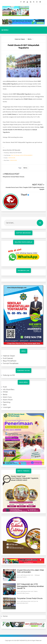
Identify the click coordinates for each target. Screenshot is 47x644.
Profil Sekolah (8, 358)
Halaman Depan (9, 356)
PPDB (5, 392)
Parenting (7, 402)
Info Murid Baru (9, 390)
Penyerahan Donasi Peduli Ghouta (13, 177)
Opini (5, 405)
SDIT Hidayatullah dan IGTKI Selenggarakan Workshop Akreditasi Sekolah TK (30, 586)
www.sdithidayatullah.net (10, 81)
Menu (5, 30)
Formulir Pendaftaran (11, 363)
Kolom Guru (7, 397)
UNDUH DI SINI (12, 158)
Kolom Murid (8, 400)
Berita (25, 168)
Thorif (24, 195)
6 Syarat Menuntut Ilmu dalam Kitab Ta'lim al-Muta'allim (30, 571)
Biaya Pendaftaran (10, 361)
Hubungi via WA (9, 375)
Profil (5, 387)
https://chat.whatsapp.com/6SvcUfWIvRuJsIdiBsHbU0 (22, 155)
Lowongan (7, 407)
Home (5, 616)
